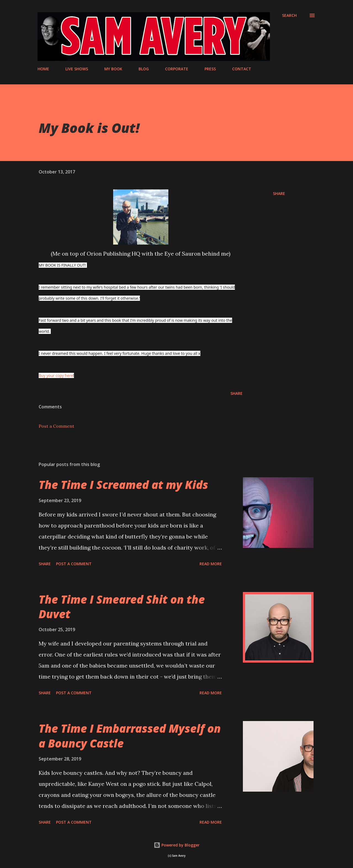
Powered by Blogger (177, 845)
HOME (43, 69)
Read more (211, 564)
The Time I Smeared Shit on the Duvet (122, 607)
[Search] (289, 15)
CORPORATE (177, 69)
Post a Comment (56, 426)
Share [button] (279, 193)
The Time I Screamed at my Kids (123, 485)
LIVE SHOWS (77, 69)
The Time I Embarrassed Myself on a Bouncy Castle (130, 736)
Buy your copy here (56, 375)
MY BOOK (113, 69)
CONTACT (242, 69)
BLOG (144, 69)
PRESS (210, 69)
